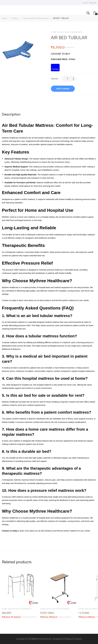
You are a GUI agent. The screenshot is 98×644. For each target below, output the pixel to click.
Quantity (54, 79)
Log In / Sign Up (90, 2)
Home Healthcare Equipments (36, 18)
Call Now (55, 69)
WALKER (7, 613)
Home (4, 18)
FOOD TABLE (47, 613)
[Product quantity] (69, 79)
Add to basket (63, 89)
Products (15, 18)
